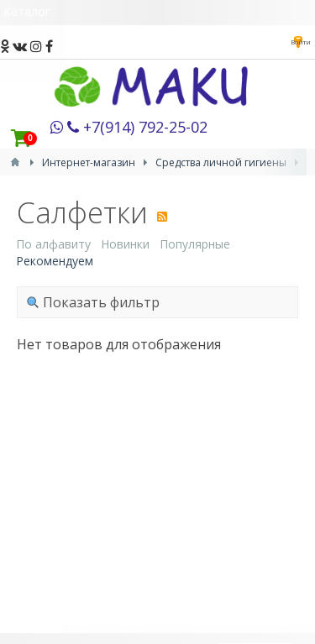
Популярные (195, 244)
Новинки (125, 244)
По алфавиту (53, 244)
